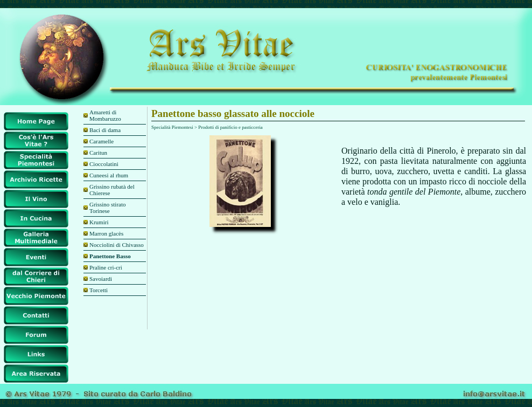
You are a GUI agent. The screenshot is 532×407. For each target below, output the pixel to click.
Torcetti (99, 290)
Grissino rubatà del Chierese (112, 190)
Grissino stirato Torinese (108, 208)
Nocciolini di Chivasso (117, 245)
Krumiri (99, 222)
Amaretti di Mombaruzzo (105, 115)
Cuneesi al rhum (109, 175)
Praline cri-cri (106, 267)
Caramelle (101, 141)
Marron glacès (106, 233)
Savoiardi (101, 279)
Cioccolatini (104, 164)
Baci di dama (105, 130)
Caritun (98, 153)
